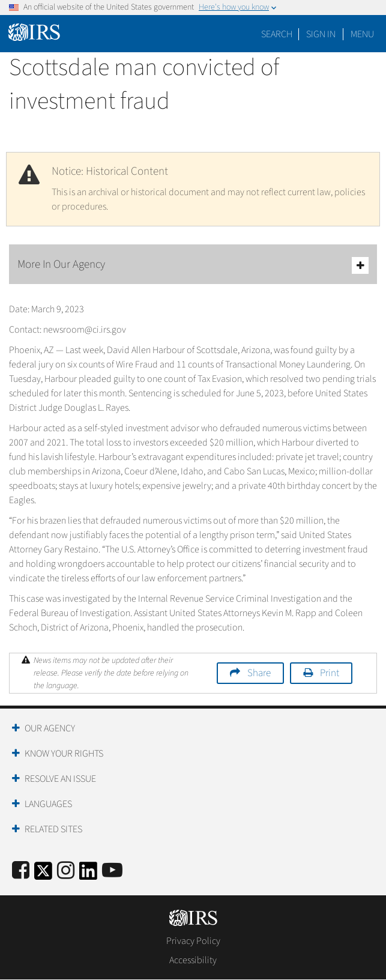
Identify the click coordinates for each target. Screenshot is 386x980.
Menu (362, 34)
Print (330, 673)
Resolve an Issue (60, 779)
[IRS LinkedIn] (88, 875)
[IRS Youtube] (112, 871)
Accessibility (193, 960)
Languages (48, 804)
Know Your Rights (64, 754)
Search (277, 34)
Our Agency (50, 728)
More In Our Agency (193, 265)
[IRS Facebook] (21, 871)
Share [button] (259, 673)
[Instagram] (66, 871)
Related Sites (53, 829)
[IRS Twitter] (43, 875)
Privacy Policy (193, 941)
